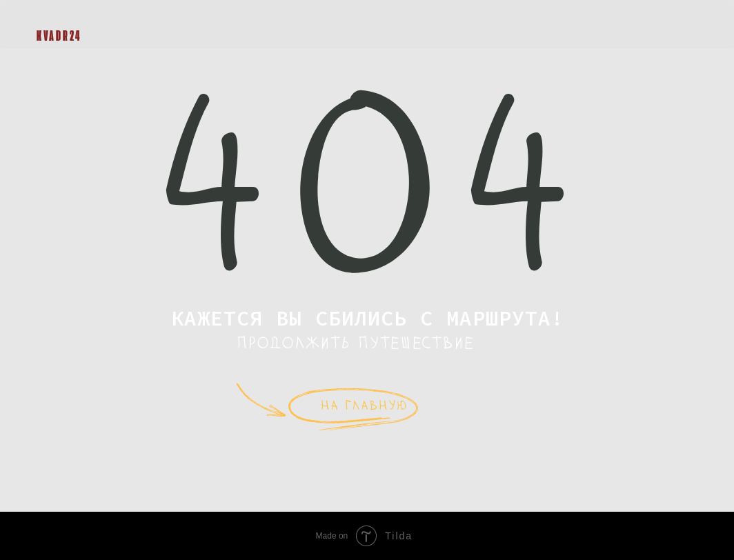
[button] (683, 24)
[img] (47, 15)
